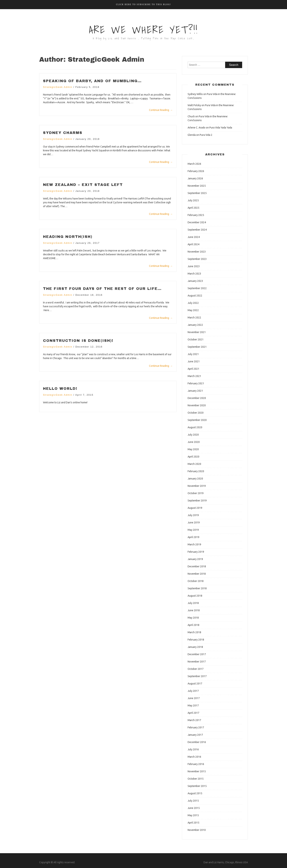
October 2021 (196, 339)
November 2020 (197, 405)
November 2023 (197, 252)
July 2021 (193, 354)
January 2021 (195, 391)
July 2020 (193, 435)
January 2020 (195, 479)
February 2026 (196, 171)
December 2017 (197, 654)
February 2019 (196, 552)
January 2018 (195, 647)
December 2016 (197, 742)
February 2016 (196, 764)
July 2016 (193, 749)
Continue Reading (161, 110)
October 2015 (196, 779)
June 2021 (194, 361)
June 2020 (194, 442)
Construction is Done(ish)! (78, 340)
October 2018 (196, 581)
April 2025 (193, 208)
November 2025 (197, 186)
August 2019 (195, 508)
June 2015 (194, 808)
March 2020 (194, 464)
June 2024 (194, 237)
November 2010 (197, 830)
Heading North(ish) (68, 236)
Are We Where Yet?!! (143, 30)
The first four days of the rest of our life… (103, 288)
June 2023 (194, 266)
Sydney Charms (63, 133)
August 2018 (195, 596)
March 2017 (194, 720)
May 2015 (193, 815)
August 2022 (195, 296)
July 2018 (193, 603)
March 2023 (194, 274)
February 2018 (196, 640)
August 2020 (195, 427)
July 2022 (193, 303)
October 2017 (196, 669)
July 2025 (193, 200)
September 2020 (197, 420)
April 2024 (193, 244)
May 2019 (193, 530)
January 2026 (195, 178)
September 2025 (197, 193)
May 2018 (193, 618)
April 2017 (193, 713)
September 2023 (197, 259)
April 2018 (193, 625)
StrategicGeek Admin (58, 87)
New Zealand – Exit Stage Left (83, 184)
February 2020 (196, 471)
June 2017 (194, 698)
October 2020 (196, 413)
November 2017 (197, 662)
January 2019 (195, 559)
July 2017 (193, 691)
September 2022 (197, 288)
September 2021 (197, 347)
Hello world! (60, 388)
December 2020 (197, 398)
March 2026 (194, 164)
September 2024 (197, 230)
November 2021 (197, 332)
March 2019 (194, 544)
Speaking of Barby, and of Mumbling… (93, 81)
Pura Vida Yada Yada (221, 128)
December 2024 (197, 222)
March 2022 (194, 318)
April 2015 (193, 823)
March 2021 (194, 376)
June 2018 (194, 610)
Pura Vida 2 (206, 135)
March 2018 (194, 632)
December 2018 (197, 566)
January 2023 (195, 281)
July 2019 (193, 515)
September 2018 (197, 588)
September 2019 (197, 501)
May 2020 (193, 449)
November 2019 (197, 486)
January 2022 (195, 325)
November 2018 (197, 574)
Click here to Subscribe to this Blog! (144, 4)
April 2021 (193, 369)
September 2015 (197, 786)
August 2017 (195, 684)
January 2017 (195, 735)
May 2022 (193, 310)
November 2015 (197, 771)
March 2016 (194, 757)
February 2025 (196, 215)
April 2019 (193, 537)
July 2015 (193, 801)
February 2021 (196, 383)
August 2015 (195, 793)
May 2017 (193, 705)
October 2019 (196, 493)
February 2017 (196, 727)
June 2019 (194, 522)
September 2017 (197, 676)
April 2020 (193, 457)
